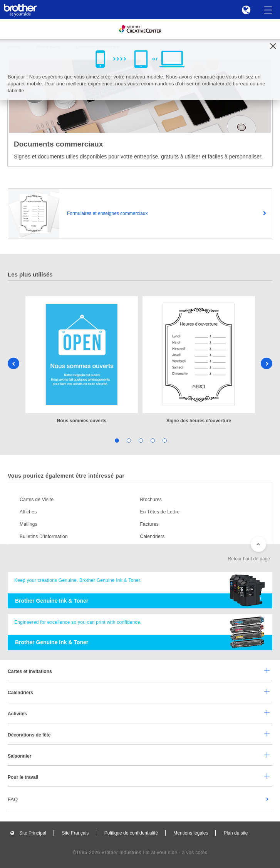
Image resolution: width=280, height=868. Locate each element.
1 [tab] (116, 440)
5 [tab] (164, 440)
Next (267, 363)
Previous (13, 363)
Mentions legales (191, 833)
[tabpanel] (82, 360)
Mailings (29, 524)
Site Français (75, 833)
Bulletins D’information (44, 536)
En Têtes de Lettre (160, 512)
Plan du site (236, 833)
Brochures (151, 500)
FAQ (13, 799)
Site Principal (33, 833)
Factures (150, 524)
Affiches (28, 512)
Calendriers (153, 536)
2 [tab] (128, 440)
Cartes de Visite (37, 500)
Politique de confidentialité (131, 833)
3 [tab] (140, 440)
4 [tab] (152, 440)
